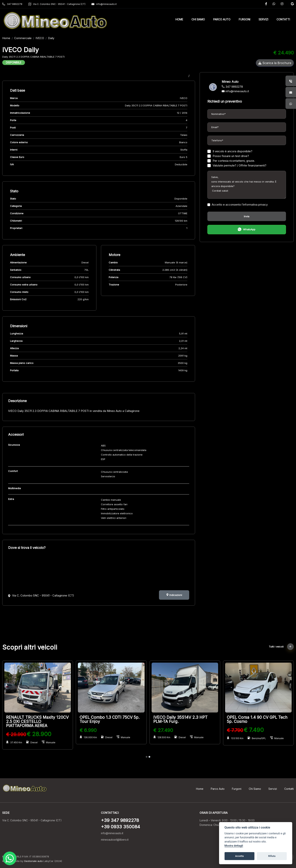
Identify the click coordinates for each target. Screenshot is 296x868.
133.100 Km (235, 738)
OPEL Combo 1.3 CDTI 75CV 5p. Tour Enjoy (110, 719)
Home (6, 38)
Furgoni (237, 789)
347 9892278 (12, 4)
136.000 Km (88, 737)
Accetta (239, 856)
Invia (247, 216)
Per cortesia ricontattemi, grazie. (231, 161)
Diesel (32, 742)
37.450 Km (14, 742)
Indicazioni (174, 595)
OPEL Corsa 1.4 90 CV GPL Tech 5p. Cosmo (257, 719)
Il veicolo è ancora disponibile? (230, 151)
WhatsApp (247, 230)
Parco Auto (218, 789)
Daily (51, 38)
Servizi (273, 789)
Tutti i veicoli (281, 647)
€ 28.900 (39, 734)
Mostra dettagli (234, 846)
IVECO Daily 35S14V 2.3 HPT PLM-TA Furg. (180, 719)
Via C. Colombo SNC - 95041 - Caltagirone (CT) (57, 4)
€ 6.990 (88, 730)
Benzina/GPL (257, 738)
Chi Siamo (255, 789)
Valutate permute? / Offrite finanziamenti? (237, 165)
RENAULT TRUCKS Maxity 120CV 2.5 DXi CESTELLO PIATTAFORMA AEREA (37, 721)
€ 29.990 (16, 734)
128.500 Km (162, 737)
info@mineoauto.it (104, 4)
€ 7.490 (254, 730)
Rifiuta (272, 856)
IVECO (40, 38)
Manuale (49, 742)
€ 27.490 (163, 730)
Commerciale (23, 38)
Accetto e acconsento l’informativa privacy (237, 205)
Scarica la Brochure (275, 63)
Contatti (289, 789)
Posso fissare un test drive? (228, 156)
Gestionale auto (33, 861)
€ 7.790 (235, 730)
